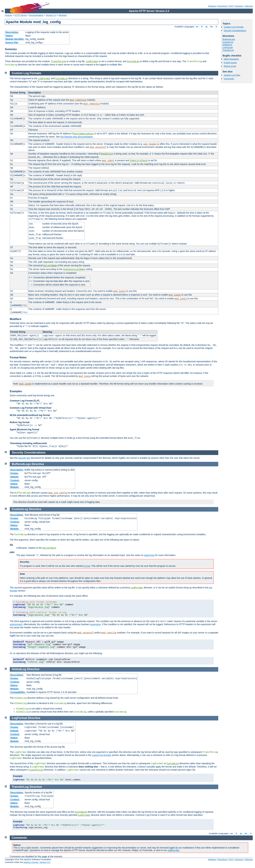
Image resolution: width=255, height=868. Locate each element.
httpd (87, 566)
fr (202, 27)
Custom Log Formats (234, 27)
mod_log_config (58, 493)
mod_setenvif (98, 147)
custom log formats (101, 755)
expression (95, 624)
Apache (8, 15)
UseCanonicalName (74, 269)
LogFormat (92, 61)
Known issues (230, 63)
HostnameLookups (84, 134)
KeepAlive (107, 154)
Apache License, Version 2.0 (37, 862)
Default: (15, 477)
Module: (15, 487)
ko (212, 27)
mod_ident (108, 161)
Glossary (239, 6)
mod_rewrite (109, 633)
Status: (9, 36)
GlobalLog (227, 45)
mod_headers (151, 144)
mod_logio (120, 291)
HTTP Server (21, 15)
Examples (16, 391)
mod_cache (25, 384)
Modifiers (16, 319)
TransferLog (58, 61)
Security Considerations (235, 31)
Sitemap (249, 6)
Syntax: (15, 473)
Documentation (36, 15)
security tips (24, 458)
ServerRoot (49, 548)
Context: (15, 480)
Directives (223, 6)
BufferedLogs (229, 39)
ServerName (50, 266)
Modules (212, 6)
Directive (38, 464)
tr (217, 27)
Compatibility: (18, 692)
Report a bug (230, 66)
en (197, 27)
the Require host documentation (77, 137)
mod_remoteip (78, 100)
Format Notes (18, 357)
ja (207, 27)
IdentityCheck (139, 161)
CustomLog (133, 61)
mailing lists (173, 850)
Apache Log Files (232, 75)
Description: (12, 32)
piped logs (149, 555)
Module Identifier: (15, 39)
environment (16, 624)
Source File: (12, 42)
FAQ (231, 6)
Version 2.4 (51, 15)
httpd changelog (231, 59)
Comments (229, 79)
